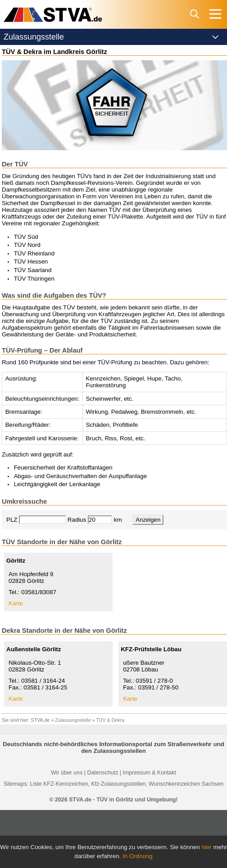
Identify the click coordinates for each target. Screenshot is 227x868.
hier (207, 847)
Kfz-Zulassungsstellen (118, 784)
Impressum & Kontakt (149, 773)
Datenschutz (102, 773)
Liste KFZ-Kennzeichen (59, 784)
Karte (16, 603)
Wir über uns (67, 773)
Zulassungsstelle (73, 720)
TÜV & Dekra (110, 720)
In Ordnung (138, 856)
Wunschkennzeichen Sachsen (186, 784)
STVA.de (41, 720)
